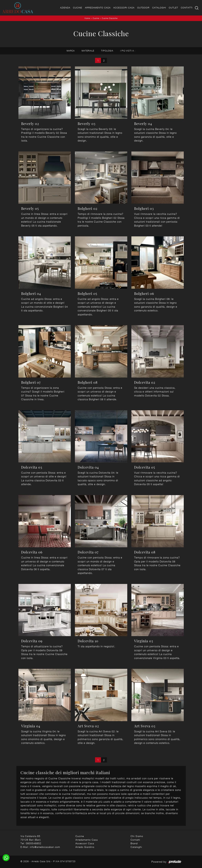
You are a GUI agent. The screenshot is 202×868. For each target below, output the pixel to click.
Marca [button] (71, 51)
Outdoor (143, 8)
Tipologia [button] (107, 51)
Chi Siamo (137, 836)
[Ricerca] (197, 8)
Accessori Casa (124, 8)
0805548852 (34, 843)
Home (87, 18)
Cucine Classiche (110, 18)
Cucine (78, 8)
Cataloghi (159, 8)
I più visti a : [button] (128, 51)
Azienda (65, 8)
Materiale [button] (88, 51)
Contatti (187, 8)
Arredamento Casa (98, 8)
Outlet (173, 8)
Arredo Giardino (85, 847)
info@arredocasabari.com (45, 847)
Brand (134, 843)
